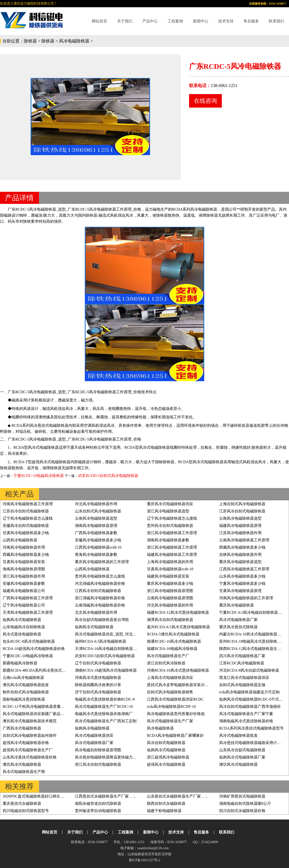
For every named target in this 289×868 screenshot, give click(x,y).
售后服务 (251, 21)
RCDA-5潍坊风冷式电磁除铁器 (173, 634)
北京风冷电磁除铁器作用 (96, 612)
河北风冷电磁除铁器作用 (96, 504)
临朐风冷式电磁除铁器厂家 (242, 757)
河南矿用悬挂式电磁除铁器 (242, 796)
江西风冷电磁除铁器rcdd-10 (98, 547)
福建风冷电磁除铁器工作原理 (172, 555)
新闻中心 (201, 21)
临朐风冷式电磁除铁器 (22, 620)
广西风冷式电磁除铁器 (22, 728)
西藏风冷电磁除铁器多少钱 (242, 547)
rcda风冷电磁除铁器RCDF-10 (171, 706)
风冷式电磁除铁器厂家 (238, 620)
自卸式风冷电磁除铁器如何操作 (30, 735)
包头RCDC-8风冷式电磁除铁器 (29, 641)
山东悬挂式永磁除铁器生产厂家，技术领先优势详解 (191, 796)
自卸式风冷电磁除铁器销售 (170, 692)
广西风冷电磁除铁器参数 (96, 533)
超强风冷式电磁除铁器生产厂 (28, 750)
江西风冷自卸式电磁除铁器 (98, 591)
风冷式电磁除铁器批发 (238, 735)
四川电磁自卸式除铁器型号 (26, 811)
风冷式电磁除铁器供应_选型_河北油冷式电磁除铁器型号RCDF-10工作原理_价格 (143, 634)
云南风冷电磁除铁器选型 (96, 518)
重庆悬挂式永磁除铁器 (22, 803)
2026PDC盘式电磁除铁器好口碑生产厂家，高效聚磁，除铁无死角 (58, 796)
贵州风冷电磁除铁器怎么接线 (100, 576)
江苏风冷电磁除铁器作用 (240, 533)
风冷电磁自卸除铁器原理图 (98, 750)
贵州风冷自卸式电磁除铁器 (170, 526)
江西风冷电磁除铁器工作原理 (244, 569)
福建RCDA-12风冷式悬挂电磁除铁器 (178, 612)
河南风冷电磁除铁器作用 (24, 547)
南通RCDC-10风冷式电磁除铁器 (174, 641)
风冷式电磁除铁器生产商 (24, 772)
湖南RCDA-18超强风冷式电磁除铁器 (106, 670)
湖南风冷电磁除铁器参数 (168, 540)
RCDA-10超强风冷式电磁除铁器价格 (34, 649)
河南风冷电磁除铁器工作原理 (28, 504)
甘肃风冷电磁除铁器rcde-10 (170, 569)
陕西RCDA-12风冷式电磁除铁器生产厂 (252, 649)
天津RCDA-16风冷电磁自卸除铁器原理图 (110, 649)
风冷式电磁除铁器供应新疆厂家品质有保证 (39, 714)
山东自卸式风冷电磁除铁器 (98, 511)
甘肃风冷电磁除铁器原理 (240, 591)
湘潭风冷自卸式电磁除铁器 (170, 620)
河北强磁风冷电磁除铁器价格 (100, 583)
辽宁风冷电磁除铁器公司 (24, 605)
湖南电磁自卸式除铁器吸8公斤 (245, 803)
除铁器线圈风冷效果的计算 (98, 685)
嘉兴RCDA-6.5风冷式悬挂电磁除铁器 (178, 627)
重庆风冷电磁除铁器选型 (240, 562)
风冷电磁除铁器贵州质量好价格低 (176, 714)
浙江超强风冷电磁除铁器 (168, 757)
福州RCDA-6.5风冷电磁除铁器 (101, 641)
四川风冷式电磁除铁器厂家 (242, 656)
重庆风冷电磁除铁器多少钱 (170, 583)
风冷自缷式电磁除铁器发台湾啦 (102, 620)
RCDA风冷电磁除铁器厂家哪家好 (175, 735)
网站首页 (99, 21)
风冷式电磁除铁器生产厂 (168, 656)
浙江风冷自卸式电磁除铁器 (98, 764)
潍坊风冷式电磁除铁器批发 (26, 685)
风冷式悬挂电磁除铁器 (22, 634)
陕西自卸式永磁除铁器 (166, 803)
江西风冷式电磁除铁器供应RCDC (175, 699)
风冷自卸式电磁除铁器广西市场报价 (250, 706)
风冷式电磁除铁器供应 (94, 735)
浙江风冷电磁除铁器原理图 (170, 591)
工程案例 (175, 21)
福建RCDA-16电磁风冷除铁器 (172, 649)
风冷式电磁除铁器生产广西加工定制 (106, 721)
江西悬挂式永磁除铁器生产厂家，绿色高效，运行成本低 (123, 796)
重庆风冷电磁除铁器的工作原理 (102, 562)
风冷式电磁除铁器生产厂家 (170, 721)
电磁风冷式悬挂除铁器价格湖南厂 (104, 714)
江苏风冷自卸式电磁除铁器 (242, 511)
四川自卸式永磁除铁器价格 (242, 811)
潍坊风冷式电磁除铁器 (22, 764)
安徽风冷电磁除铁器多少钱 (98, 540)
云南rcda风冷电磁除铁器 (23, 678)
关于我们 (125, 21)
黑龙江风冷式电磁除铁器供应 (244, 678)
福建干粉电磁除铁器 (164, 811)
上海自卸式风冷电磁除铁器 (242, 504)
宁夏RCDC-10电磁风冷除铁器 (39, 476)
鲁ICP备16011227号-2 (145, 860)
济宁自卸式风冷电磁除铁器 (98, 692)
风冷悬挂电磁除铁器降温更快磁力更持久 (110, 757)
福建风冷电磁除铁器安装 (168, 576)
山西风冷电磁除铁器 (20, 540)
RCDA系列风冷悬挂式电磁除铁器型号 (251, 728)
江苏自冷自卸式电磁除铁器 (26, 511)
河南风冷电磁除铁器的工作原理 (246, 598)
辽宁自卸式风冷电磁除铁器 (98, 663)
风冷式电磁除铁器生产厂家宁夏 (246, 714)
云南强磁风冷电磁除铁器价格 (100, 605)
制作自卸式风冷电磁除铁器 (26, 692)
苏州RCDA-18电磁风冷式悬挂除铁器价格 (254, 641)
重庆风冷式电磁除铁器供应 (170, 504)
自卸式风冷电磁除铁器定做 (242, 685)
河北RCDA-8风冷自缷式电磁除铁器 (249, 670)
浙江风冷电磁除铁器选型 (168, 511)
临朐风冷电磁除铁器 (92, 728)
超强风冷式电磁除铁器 (166, 764)
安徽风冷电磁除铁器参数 (24, 583)
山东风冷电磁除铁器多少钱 (242, 576)
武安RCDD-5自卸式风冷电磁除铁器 (108, 476)
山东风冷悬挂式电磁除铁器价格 (30, 757)
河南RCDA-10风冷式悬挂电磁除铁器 (178, 670)
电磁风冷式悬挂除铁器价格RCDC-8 (105, 699)
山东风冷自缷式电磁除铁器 (242, 750)
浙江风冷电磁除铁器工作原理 (172, 533)
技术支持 (226, 21)
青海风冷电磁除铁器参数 (96, 555)
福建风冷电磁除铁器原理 (240, 526)
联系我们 (276, 21)
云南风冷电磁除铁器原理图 (170, 598)
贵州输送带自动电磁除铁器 (98, 811)
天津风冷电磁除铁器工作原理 (28, 612)
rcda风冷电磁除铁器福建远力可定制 (250, 692)
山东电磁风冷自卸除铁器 (24, 627)
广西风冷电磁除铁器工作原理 (28, 598)
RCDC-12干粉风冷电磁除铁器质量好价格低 (39, 706)
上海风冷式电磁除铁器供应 (170, 678)
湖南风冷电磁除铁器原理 (96, 526)
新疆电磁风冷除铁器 (20, 663)
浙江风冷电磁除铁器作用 (24, 576)
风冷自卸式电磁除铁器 (166, 743)
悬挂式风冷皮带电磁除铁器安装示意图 (180, 685)
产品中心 (150, 21)
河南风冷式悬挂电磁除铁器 (98, 678)
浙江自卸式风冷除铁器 (166, 663)
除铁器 (30, 41)
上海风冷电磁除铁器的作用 (170, 562)
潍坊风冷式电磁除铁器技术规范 (30, 721)
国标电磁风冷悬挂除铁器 (24, 699)
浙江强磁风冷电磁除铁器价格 (100, 598)
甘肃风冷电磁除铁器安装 (24, 562)
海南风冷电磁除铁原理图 (24, 569)
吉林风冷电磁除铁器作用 (240, 555)
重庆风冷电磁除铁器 (236, 605)
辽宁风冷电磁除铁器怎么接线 (28, 518)
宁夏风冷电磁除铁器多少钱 (242, 583)
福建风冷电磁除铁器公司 (24, 591)
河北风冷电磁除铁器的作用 (170, 605)
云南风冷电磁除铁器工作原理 (244, 540)
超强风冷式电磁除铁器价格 (26, 743)
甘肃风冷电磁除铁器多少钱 (26, 533)
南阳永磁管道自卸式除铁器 (98, 803)
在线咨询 (205, 101)
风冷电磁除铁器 (74, 41)
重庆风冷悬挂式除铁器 (238, 627)
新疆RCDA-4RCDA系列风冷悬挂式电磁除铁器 (42, 670)
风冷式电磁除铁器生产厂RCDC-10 (104, 706)
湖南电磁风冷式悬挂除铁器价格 (246, 721)
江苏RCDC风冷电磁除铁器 (242, 663)
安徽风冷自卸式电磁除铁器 (26, 526)
